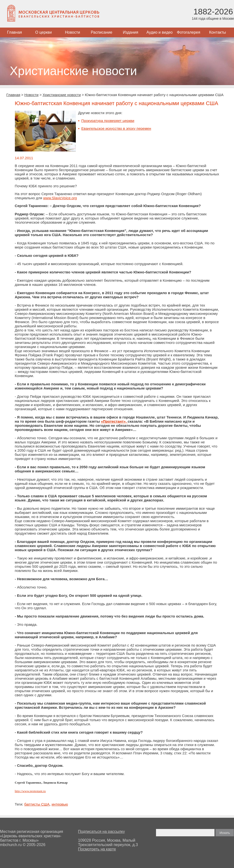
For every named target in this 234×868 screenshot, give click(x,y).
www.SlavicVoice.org (60, 198)
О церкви (43, 32)
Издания (131, 32)
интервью (60, 804)
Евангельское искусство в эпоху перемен (116, 128)
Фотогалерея (189, 32)
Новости (73, 32)
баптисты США (37, 804)
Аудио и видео (160, 32)
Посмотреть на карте (97, 849)
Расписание (101, 32)
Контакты (218, 32)
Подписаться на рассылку (101, 832)
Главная (15, 32)
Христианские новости (62, 95)
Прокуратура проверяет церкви (108, 121)
